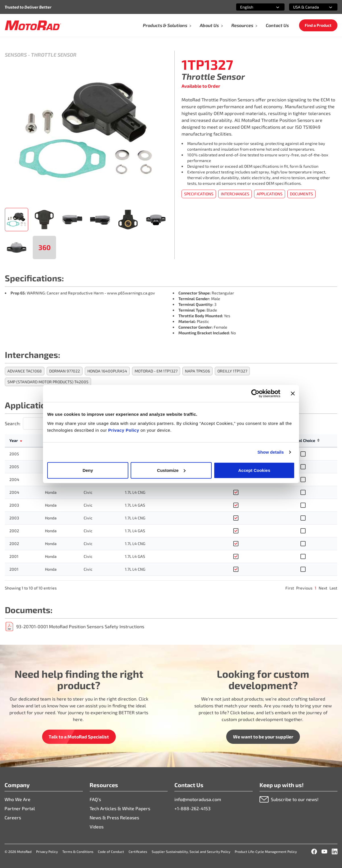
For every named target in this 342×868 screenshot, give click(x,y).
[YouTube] (324, 851)
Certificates (138, 851)
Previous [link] (304, 588)
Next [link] (323, 588)
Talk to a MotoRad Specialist (79, 737)
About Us (212, 25)
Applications (270, 194)
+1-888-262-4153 (192, 808)
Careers (13, 817)
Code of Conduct (111, 851)
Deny (88, 470)
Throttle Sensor (54, 55)
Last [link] (333, 588)
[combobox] (254, 7)
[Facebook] (314, 851)
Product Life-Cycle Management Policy (266, 851)
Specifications (199, 194)
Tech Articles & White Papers (120, 808)
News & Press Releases (114, 817)
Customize (171, 470)
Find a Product (318, 25)
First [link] (290, 588)
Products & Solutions (167, 25)
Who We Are (17, 799)
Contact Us (277, 25)
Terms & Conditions (78, 851)
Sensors (16, 55)
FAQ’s (95, 799)
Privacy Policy (124, 430)
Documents (301, 194)
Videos (97, 827)
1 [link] (316, 588)
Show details (271, 452)
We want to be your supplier (263, 737)
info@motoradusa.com (198, 799)
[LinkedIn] (335, 851)
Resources (245, 25)
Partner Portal (20, 808)
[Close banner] (293, 394)
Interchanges (235, 194)
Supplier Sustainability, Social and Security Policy (191, 851)
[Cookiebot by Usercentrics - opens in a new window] (255, 394)
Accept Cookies (254, 470)
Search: (13, 423)
